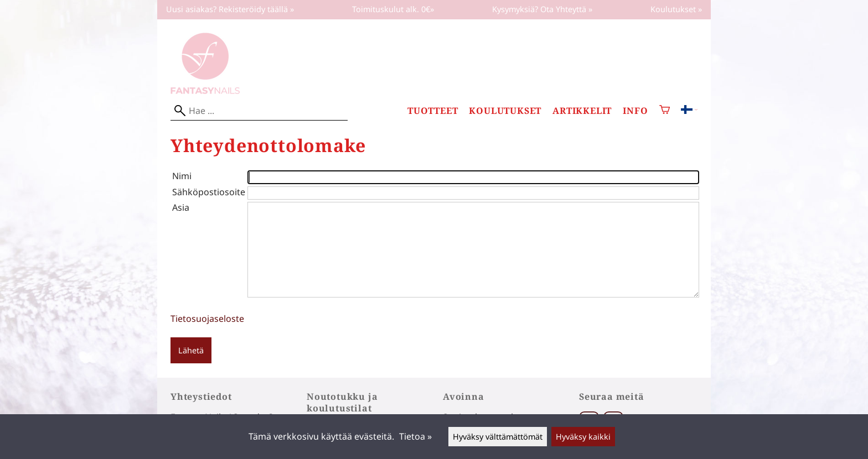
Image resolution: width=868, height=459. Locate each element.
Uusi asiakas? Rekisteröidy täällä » (230, 9)
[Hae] (259, 111)
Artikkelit (582, 111)
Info (635, 111)
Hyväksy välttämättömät (498, 437)
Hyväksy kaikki (583, 437)
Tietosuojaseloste (207, 319)
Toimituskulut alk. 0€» (393, 9)
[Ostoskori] (665, 111)
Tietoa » (415, 436)
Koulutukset (505, 111)
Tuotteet (433, 111)
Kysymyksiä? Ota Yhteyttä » (542, 9)
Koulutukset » (676, 9)
